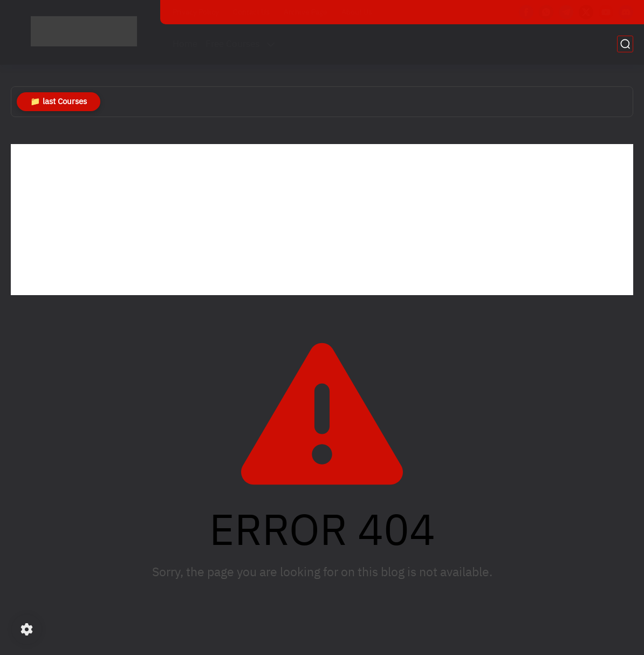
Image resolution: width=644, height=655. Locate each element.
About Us (357, 12)
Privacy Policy (196, 12)
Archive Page (306, 12)
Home (185, 44)
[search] (625, 44)
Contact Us (251, 12)
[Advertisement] (322, 220)
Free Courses (232, 44)
